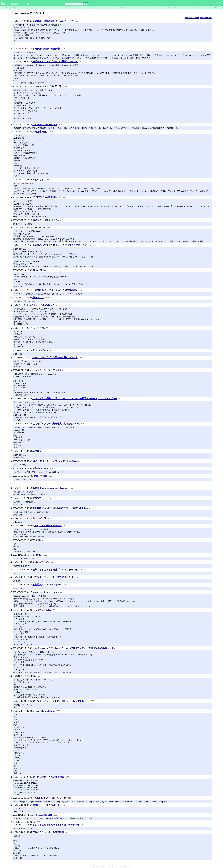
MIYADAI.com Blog (42, 815)
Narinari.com (39, 228)
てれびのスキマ (40, 468)
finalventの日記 (40, 562)
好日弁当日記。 (40, 132)
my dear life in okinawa (44, 711)
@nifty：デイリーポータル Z (47, 526)
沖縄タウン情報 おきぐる (45, 220)
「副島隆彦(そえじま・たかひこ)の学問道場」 (56, 290)
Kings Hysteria (40, 476)
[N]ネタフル (39, 270)
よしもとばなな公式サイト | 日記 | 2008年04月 (56, 825)
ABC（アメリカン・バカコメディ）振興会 (54, 461)
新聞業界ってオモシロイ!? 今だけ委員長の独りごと (60, 245)
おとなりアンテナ (192, 18)
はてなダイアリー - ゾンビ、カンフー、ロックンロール (61, 701)
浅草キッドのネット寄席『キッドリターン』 (55, 570)
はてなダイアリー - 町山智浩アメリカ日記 (54, 577)
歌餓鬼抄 (40, 498)
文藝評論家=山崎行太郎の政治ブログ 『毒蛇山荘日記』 (61, 508)
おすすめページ (206, 18)
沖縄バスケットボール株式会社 (48, 832)
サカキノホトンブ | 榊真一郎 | (47, 86)
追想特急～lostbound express (47, 585)
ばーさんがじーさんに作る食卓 (48, 777)
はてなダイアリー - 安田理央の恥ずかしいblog (56, 424)
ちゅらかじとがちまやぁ (45, 592)
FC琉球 (36, 540)
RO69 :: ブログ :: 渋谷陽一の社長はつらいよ (55, 358)
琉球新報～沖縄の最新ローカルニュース (53, 21)
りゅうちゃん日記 (42, 610)
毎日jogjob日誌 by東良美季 (46, 49)
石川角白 (37, 555)
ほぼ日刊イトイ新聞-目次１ (46, 197)
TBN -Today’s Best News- (46, 305)
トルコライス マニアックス (47, 370)
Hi (33, 676)
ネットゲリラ (39, 518)
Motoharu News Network (45, 124)
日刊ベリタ (38, 180)
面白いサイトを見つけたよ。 (47, 805)
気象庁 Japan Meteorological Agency (50, 488)
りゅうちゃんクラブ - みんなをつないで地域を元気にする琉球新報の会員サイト (73, 648)
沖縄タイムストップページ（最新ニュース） (55, 61)
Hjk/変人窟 (38, 328)
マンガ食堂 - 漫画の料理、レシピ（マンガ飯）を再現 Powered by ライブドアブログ (75, 398)
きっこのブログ (40, 350)
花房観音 (37, 451)
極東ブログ (38, 298)
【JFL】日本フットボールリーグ (49, 798)
